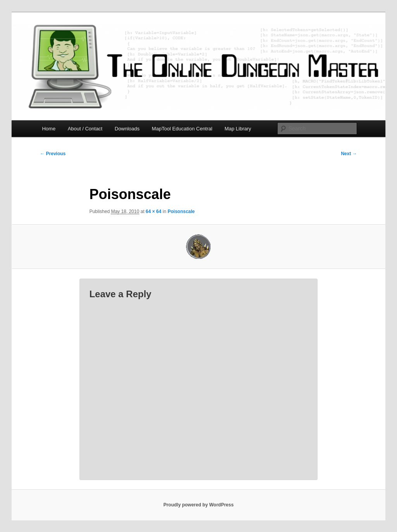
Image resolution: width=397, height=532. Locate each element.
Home (49, 129)
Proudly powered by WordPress (198, 505)
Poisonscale (181, 211)
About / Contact (85, 129)
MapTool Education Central (182, 129)
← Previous (53, 154)
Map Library (238, 129)
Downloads (127, 129)
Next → (349, 154)
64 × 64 (154, 211)
